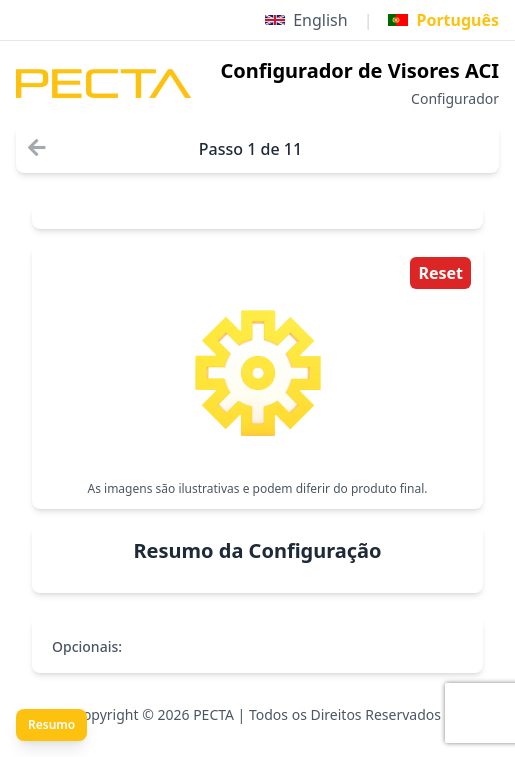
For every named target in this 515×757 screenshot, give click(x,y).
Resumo (51, 724)
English (306, 20)
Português (443, 20)
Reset (440, 273)
